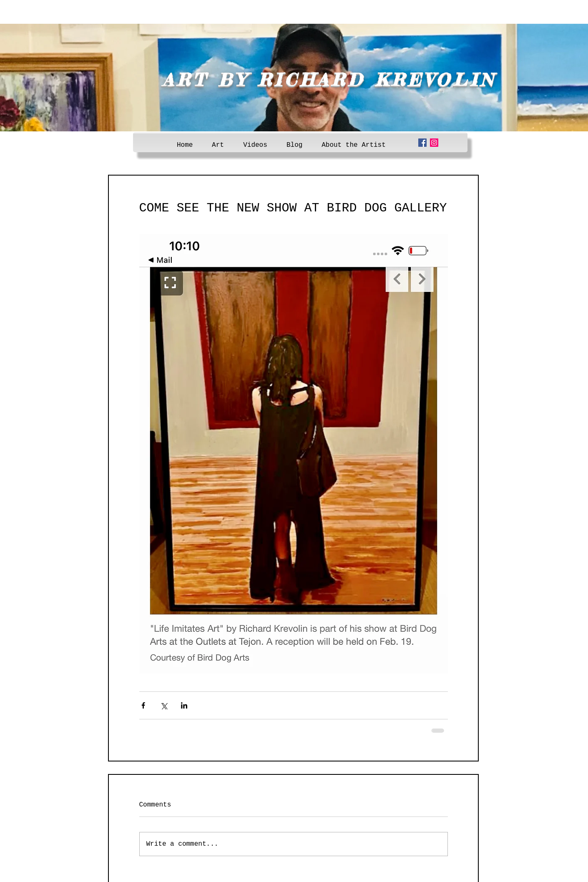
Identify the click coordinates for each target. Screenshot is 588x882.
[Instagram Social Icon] (434, 143)
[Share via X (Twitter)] (164, 705)
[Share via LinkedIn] (184, 705)
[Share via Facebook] (143, 705)
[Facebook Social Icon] (422, 143)
